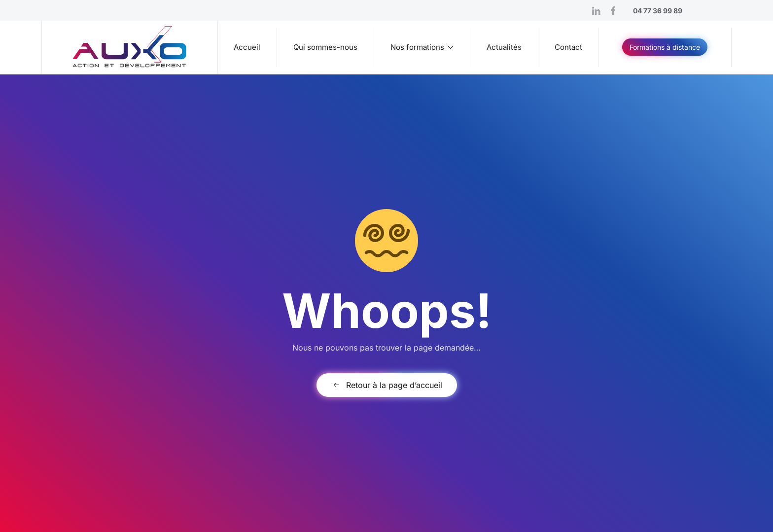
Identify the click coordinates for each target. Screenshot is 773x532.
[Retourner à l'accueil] (130, 47)
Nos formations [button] (422, 47)
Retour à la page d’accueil (387, 385)
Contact (568, 47)
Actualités (504, 47)
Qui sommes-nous (325, 47)
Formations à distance (665, 47)
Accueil (247, 47)
